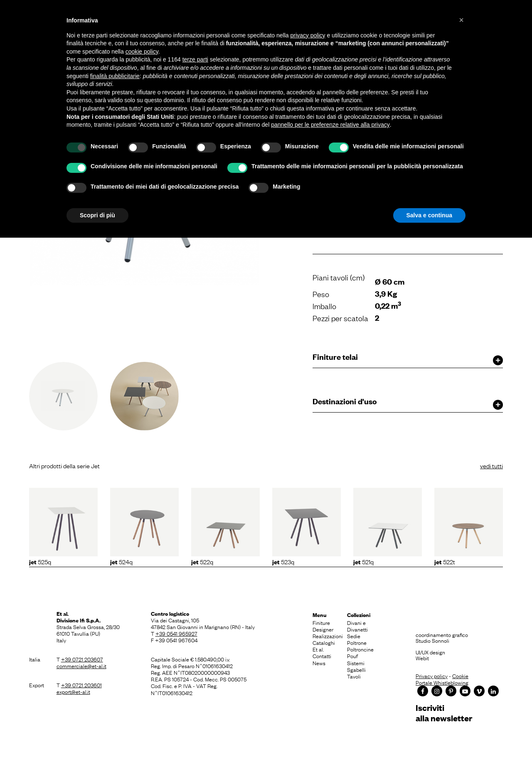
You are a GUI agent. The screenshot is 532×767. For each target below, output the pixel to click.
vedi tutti (491, 465)
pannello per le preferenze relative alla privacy (330, 125)
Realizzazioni (328, 636)
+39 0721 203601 (81, 685)
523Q (283, 561)
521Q (363, 561)
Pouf (352, 656)
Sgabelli (356, 669)
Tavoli (354, 676)
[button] (461, 20)
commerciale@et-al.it (81, 666)
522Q (202, 561)
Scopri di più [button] (97, 215)
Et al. (318, 649)
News (319, 663)
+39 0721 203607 (82, 659)
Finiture (321, 622)
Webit (422, 658)
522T (445, 561)
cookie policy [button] (142, 52)
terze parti (195, 59)
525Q (40, 561)
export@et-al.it (73, 691)
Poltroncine (360, 649)
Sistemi (356, 663)
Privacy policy (432, 676)
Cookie (460, 676)
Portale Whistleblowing (442, 682)
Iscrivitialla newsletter (444, 713)
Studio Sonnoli (432, 640)
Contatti (322, 656)
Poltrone (357, 642)
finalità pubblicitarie (115, 76)
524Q (121, 561)
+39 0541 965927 (176, 633)
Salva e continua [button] (429, 215)
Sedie (354, 636)
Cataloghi (324, 642)
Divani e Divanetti (357, 626)
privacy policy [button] (308, 35)
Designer (323, 629)
